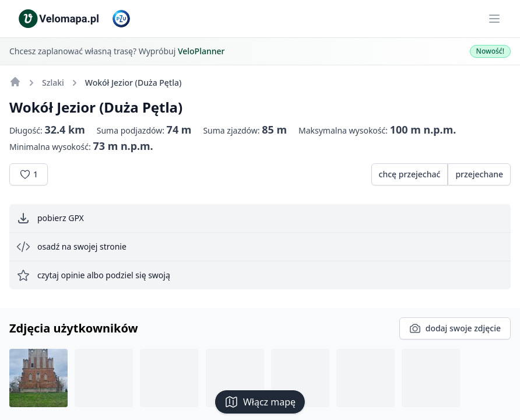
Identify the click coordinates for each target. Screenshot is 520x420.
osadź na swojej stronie (71, 247)
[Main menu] (494, 19)
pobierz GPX (50, 218)
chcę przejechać (410, 174)
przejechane (479, 174)
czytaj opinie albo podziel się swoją (93, 275)
